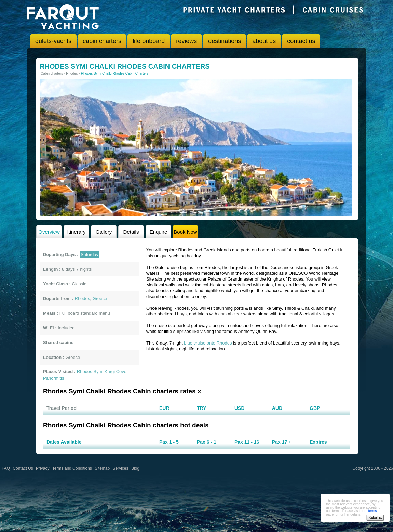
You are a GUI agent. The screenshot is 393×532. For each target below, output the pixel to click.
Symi (98, 371)
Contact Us (23, 468)
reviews (186, 41)
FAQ (6, 468)
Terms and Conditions (72, 468)
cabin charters (102, 41)
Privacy (43, 468)
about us (264, 41)
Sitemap (102, 468)
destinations (225, 41)
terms (372, 511)
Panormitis (53, 378)
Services (121, 468)
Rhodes (85, 371)
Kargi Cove (116, 371)
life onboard (149, 41)
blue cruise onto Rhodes (208, 343)
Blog (135, 468)
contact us (301, 41)
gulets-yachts (53, 41)
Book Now (185, 232)
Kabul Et (375, 517)
